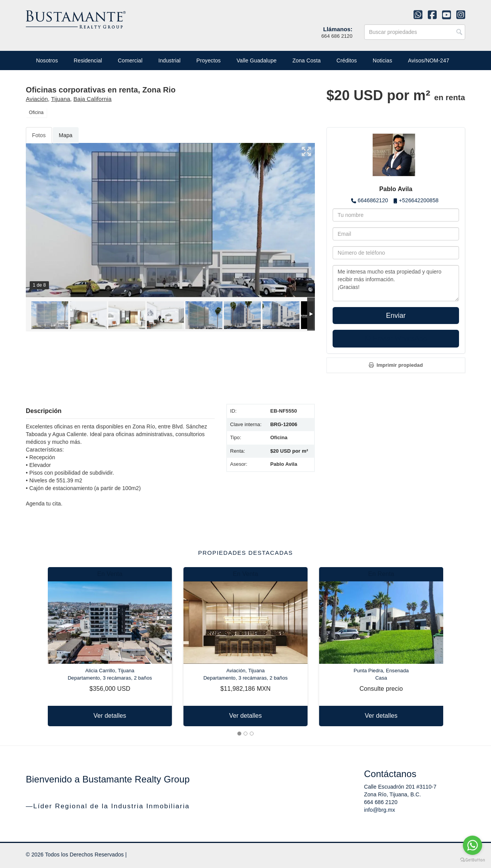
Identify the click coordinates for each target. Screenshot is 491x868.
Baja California (92, 99)
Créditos (347, 60)
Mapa (66, 135)
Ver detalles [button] (110, 716)
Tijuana (61, 99)
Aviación (37, 99)
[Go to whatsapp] (473, 845)
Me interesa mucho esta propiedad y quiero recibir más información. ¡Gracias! (396, 283)
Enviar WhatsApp (396, 339)
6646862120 (373, 200)
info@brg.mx (380, 810)
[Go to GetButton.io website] (473, 860)
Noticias (383, 60)
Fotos (39, 135)
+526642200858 (419, 200)
